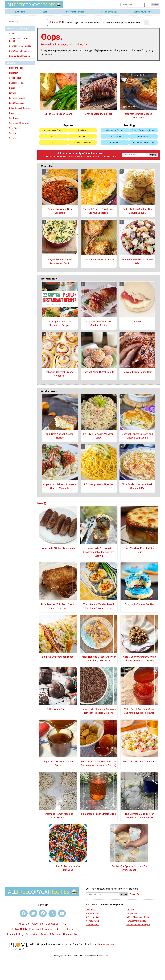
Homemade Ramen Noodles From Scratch (58, 816)
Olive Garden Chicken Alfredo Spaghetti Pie (137, 486)
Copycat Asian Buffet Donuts (99, 372)
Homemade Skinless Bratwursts (58, 548)
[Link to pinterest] (43, 913)
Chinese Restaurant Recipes (144, 130)
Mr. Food (130, 910)
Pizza (12, 113)
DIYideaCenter (92, 925)
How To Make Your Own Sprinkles (68, 868)
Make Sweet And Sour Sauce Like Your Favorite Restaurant (139, 711)
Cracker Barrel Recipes (19, 56)
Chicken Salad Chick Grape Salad (139, 762)
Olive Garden (144, 136)
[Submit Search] (155, 5)
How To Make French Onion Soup (139, 550)
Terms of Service (50, 934)
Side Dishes (15, 128)
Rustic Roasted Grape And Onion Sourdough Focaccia (99, 659)
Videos (12, 33)
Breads (54, 136)
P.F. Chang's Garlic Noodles (99, 484)
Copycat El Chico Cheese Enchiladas (139, 116)
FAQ (64, 924)
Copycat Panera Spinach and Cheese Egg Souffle (137, 436)
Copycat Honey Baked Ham (137, 372)
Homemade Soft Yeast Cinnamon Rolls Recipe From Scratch (99, 552)
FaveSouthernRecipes (136, 921)
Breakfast (14, 73)
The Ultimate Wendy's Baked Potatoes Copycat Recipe (99, 606)
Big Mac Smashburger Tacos (58, 657)
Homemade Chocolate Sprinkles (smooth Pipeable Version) (99, 711)
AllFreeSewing (92, 921)
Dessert (82, 136)
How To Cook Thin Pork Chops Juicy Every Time (58, 606)
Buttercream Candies (58, 709)
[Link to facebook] (24, 913)
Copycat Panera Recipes (20, 46)
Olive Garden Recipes (19, 51)
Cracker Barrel (115, 136)
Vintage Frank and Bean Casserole (60, 211)
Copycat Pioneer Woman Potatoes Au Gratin (60, 261)
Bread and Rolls (16, 68)
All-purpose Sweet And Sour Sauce (58, 763)
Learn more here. (107, 944)
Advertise (37, 924)
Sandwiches (15, 118)
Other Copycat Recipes (20, 108)
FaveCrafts (91, 910)
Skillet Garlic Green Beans (59, 114)
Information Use (109, 157)
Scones (137, 321)
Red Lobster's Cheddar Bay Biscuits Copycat (137, 211)
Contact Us (52, 924)
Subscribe (14, 22)
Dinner (54, 142)
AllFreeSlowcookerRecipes (139, 917)
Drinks (12, 88)
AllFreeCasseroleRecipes (138, 925)
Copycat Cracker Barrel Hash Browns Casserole (99, 211)
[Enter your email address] (103, 894)
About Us (24, 924)
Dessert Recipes (17, 83)
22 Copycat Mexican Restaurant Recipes (60, 323)
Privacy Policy (96, 157)
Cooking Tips (15, 78)
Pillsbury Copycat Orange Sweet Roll (60, 374)
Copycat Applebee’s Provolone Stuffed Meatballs (60, 486)
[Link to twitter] (33, 913)
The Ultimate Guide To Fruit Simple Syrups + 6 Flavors (139, 816)
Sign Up (153, 155)
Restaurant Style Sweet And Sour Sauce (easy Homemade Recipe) (99, 763)
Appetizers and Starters (54, 130)
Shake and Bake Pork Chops (99, 260)
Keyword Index (65, 929)
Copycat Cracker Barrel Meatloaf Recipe (99, 323)
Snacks (12, 133)
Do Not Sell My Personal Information (32, 929)
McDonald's (115, 142)
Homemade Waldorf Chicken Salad (137, 261)
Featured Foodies (17, 98)
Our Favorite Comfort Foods (19, 40)
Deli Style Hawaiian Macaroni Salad (99, 436)
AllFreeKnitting (92, 917)
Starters (13, 138)
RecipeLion (132, 913)
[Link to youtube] (62, 913)
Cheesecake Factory (115, 130)
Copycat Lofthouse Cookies (139, 604)
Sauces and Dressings (19, 123)
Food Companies (17, 103)
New (42, 503)
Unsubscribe (70, 934)
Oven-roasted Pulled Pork (99, 114)
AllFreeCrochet (92, 913)
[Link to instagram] (52, 913)
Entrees (13, 93)
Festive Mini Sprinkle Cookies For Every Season (129, 868)
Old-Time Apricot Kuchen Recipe (60, 436)
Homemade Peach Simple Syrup (99, 814)
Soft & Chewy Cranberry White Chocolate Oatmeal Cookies (139, 659)
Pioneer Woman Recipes (144, 142)
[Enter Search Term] (133, 5)
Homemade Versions (82, 142)
